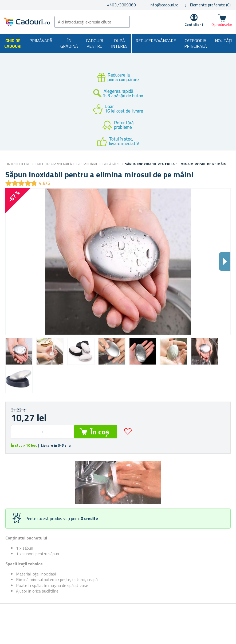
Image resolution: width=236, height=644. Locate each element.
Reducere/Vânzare (156, 41)
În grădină (69, 43)
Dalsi (225, 261)
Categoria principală (196, 43)
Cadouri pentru (95, 43)
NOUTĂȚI (223, 41)
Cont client (194, 24)
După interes (119, 43)
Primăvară (41, 41)
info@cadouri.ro (164, 5)
